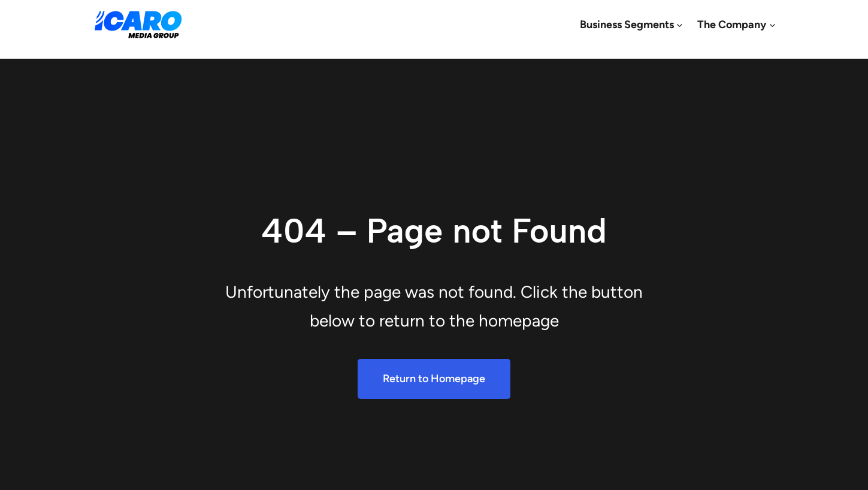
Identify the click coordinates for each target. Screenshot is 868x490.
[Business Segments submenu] (680, 25)
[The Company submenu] (772, 25)
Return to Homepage (434, 379)
